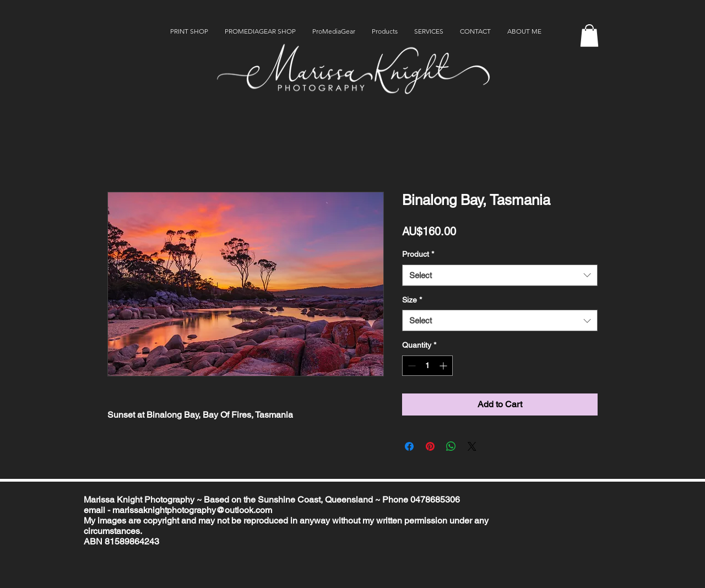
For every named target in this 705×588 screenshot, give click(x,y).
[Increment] (444, 366)
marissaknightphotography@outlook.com (192, 510)
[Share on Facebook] (409, 446)
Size (412, 300)
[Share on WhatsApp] (451, 446)
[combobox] (500, 275)
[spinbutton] (427, 366)
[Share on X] (472, 446)
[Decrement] (411, 366)
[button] (589, 36)
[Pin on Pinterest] (430, 446)
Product (418, 254)
